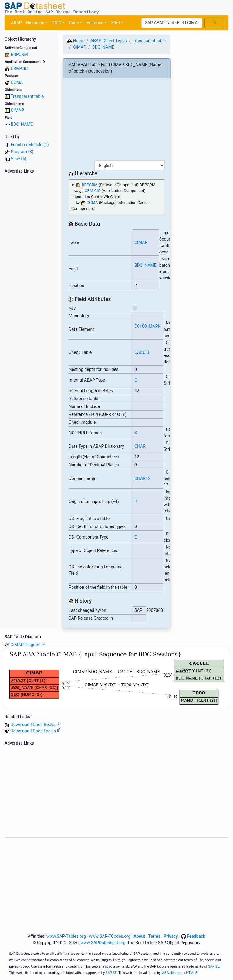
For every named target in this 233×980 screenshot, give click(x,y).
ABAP (16, 23)
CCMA (17, 82)
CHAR (140, 446)
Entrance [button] (95, 23)
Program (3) (22, 152)
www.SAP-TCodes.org (110, 936)
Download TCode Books (35, 725)
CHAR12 (142, 478)
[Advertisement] (29, 267)
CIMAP (17, 110)
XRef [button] (116, 23)
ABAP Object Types (109, 41)
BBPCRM (19, 54)
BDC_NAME (22, 124)
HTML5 (192, 973)
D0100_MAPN (148, 326)
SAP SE (214, 966)
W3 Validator (171, 973)
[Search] (172, 23)
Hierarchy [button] (35, 23)
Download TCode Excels (35, 731)
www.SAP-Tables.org (66, 936)
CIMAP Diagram (28, 645)
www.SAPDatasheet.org (103, 943)
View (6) (18, 159)
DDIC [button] (57, 23)
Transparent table (27, 96)
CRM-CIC (19, 68)
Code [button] (74, 23)
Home (76, 41)
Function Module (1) (30, 145)
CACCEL (142, 352)
